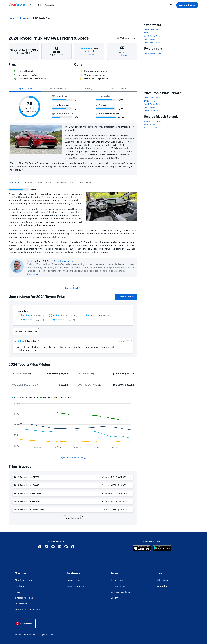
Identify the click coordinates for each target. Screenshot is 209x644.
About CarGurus (23, 580)
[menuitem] (32, 5)
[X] (46, 548)
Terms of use (117, 580)
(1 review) (89, 54)
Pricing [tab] (88, 88)
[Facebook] (40, 548)
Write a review (126, 38)
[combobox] (25, 624)
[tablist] (73, 88)
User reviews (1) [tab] (58, 88)
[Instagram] (60, 548)
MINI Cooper (150, 124)
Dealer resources (75, 586)
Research (24, 18)
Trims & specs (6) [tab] (119, 88)
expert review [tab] (25, 88)
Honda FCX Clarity (153, 121)
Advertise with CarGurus (28, 609)
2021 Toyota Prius (152, 42)
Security (115, 598)
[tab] (15, 182)
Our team (20, 586)
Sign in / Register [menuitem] (187, 5)
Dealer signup (74, 580)
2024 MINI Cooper (153, 53)
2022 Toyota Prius (152, 39)
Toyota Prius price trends (73, 458)
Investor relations (24, 598)
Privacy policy (118, 586)
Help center (162, 580)
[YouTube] (53, 548)
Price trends (21, 604)
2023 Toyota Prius (152, 36)
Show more (33, 274)
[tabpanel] (73, 219)
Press (17, 592)
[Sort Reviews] (26, 332)
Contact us (162, 586)
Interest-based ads (120, 592)
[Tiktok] (73, 548)
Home (12, 18)
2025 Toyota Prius (152, 33)
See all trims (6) (73, 518)
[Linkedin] (66, 548)
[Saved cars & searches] (171, 5)
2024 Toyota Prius (152, 104)
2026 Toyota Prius (152, 30)
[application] (73, 423)
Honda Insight (151, 128)
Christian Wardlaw (64, 261)
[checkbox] (18, 316)
